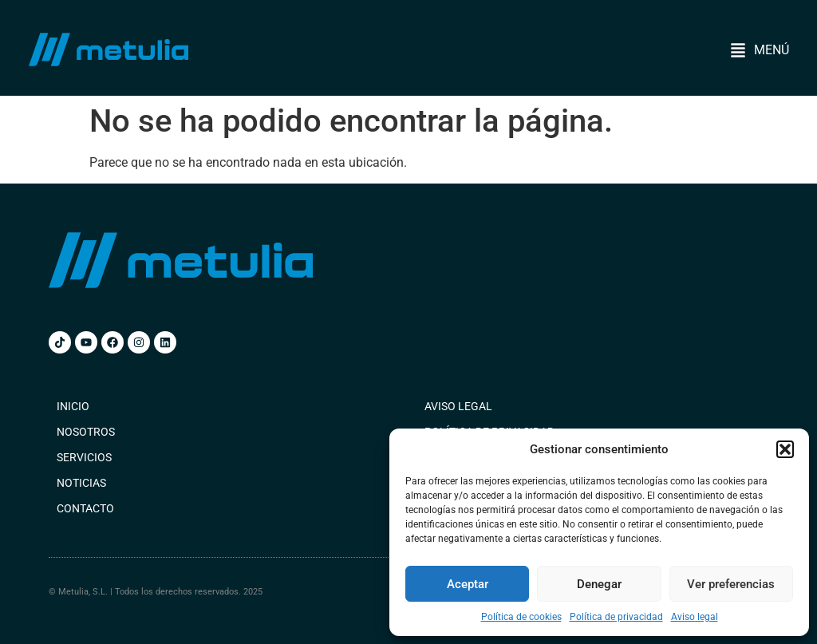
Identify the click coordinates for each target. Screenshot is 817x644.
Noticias (81, 483)
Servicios (84, 457)
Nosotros (86, 432)
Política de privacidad (616, 617)
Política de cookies (521, 617)
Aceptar (468, 584)
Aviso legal (695, 617)
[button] (785, 449)
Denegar (599, 584)
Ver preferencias (731, 584)
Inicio (73, 406)
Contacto (85, 508)
